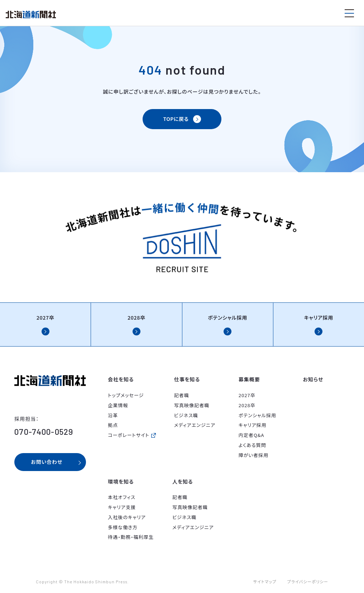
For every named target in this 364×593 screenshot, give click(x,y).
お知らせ (313, 379)
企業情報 (118, 405)
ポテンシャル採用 (258, 415)
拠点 (113, 425)
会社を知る (121, 379)
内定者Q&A (252, 435)
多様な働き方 (123, 527)
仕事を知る (187, 379)
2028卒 (247, 405)
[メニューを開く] (349, 13)
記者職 (182, 395)
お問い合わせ (47, 462)
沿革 (113, 415)
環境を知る (121, 481)
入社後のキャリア (127, 517)
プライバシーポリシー (308, 582)
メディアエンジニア (195, 425)
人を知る (183, 481)
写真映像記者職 (192, 405)
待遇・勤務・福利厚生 (131, 537)
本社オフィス (122, 497)
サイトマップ (265, 582)
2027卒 (247, 395)
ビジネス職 (186, 415)
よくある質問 (252, 445)
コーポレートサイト (129, 435)
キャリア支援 (122, 507)
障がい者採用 (254, 455)
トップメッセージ (126, 395)
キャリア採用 (253, 425)
